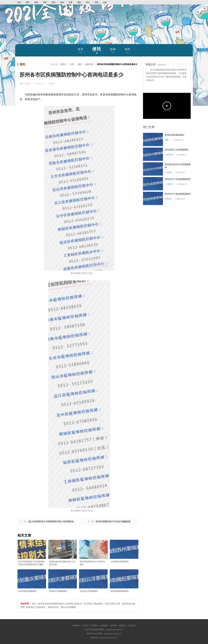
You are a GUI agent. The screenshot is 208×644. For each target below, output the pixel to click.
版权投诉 (123, 626)
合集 (105, 2)
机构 (62, 2)
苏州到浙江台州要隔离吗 (177, 150)
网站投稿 (76, 626)
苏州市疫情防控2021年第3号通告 (92, 563)
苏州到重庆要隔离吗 (27, 591)
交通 (70, 2)
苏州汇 (63, 64)
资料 (45, 2)
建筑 (79, 2)
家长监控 (132, 626)
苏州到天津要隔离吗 (58, 591)
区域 (53, 2)
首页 (19, 2)
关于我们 (85, 626)
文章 (72, 64)
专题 (96, 2)
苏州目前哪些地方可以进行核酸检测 (113, 522)
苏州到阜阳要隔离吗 (174, 135)
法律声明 (113, 626)
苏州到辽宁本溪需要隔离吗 (178, 179)
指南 (36, 2)
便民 (28, 2)
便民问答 (89, 64)
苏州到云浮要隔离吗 (89, 591)
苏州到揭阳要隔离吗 (120, 591)
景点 (88, 2)
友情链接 (104, 626)
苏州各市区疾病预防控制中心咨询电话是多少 (117, 64)
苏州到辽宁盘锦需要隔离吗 (178, 194)
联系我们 (95, 626)
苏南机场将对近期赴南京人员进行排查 (62, 563)
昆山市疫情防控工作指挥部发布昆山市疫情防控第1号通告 (31, 563)
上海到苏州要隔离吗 (120, 562)
